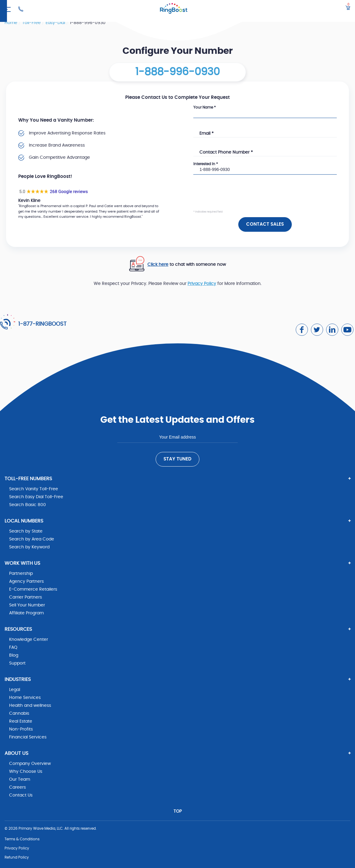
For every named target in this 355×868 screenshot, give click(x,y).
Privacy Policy (202, 284)
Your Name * (205, 107)
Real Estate (21, 721)
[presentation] (240, 198)
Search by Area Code (32, 539)
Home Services (25, 698)
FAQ (13, 648)
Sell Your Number (27, 605)
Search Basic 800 (28, 505)
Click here (158, 265)
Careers (17, 787)
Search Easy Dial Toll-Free (36, 497)
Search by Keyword (29, 547)
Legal (15, 690)
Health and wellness (30, 706)
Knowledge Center (29, 640)
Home (12, 23)
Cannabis (19, 713)
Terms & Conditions (22, 839)
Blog (14, 655)
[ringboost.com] (174, 9)
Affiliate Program (26, 613)
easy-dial (56, 23)
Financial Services (28, 737)
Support (17, 663)
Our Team (20, 779)
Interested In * (206, 164)
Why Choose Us (26, 772)
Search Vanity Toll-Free (34, 489)
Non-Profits (21, 729)
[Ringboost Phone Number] (21, 9)
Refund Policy (17, 857)
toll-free (32, 23)
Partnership (21, 574)
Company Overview (30, 764)
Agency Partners (26, 582)
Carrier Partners (26, 597)
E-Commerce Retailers (33, 589)
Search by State (26, 531)
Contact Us (21, 795)
